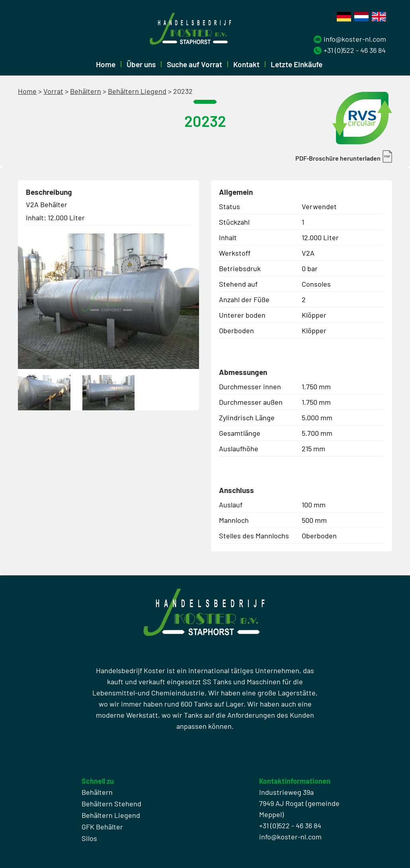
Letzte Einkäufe (297, 64)
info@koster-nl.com (355, 39)
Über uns (141, 64)
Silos (89, 838)
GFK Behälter (102, 827)
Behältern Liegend (137, 91)
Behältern (86, 91)
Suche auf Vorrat (194, 64)
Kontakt (246, 64)
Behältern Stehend (111, 804)
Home (106, 64)
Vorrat (53, 91)
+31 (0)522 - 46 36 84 (355, 50)
